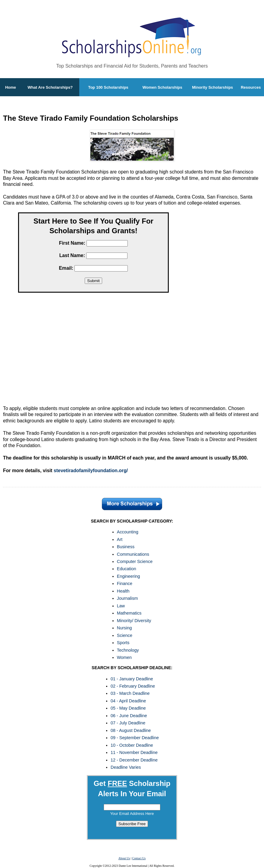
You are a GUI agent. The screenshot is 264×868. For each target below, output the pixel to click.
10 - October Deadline (132, 745)
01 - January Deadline (132, 679)
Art (120, 539)
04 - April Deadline (128, 701)
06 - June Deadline (129, 716)
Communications (133, 554)
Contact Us (139, 858)
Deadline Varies (126, 767)
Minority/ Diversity (134, 621)
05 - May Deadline (128, 708)
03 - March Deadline (130, 693)
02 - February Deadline (133, 686)
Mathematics (129, 613)
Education (127, 569)
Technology (128, 650)
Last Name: (72, 255)
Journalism (127, 598)
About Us (124, 858)
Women (124, 657)
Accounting (128, 532)
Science (125, 635)
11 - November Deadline (134, 752)
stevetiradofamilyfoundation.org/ (91, 471)
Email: (66, 268)
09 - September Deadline (135, 738)
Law (121, 606)
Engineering (129, 576)
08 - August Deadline (131, 730)
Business (126, 547)
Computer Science (135, 561)
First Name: (72, 243)
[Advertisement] (93, 351)
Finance (125, 583)
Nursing (124, 628)
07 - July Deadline (128, 723)
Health (123, 591)
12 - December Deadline (134, 760)
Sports (123, 643)
